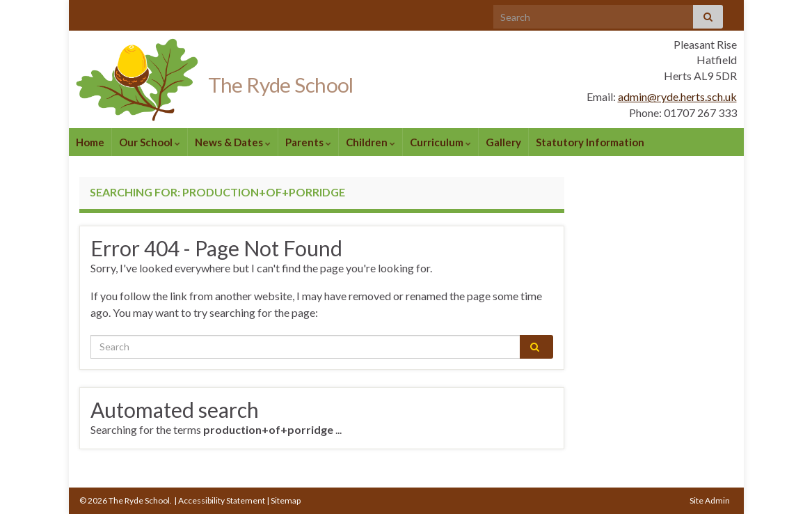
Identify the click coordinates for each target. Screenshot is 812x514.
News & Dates (233, 142)
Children (371, 142)
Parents (308, 142)
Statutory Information (590, 142)
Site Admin (710, 500)
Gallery (503, 142)
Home (90, 142)
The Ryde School (301, 82)
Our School (150, 142)
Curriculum (440, 142)
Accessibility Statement (222, 500)
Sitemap (286, 500)
